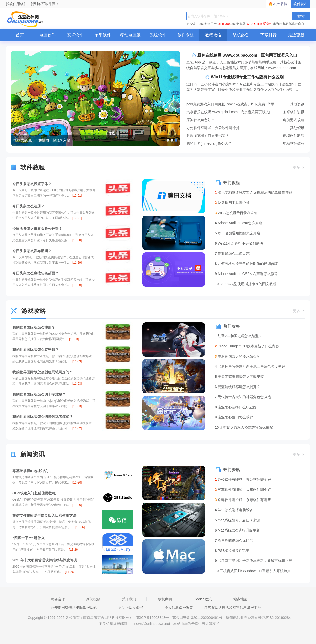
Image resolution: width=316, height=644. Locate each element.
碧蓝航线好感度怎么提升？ (238, 387)
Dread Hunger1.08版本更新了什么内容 (247, 346)
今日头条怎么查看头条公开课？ (37, 229)
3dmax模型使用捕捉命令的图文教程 (246, 284)
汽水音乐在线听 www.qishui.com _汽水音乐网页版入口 (245, 112)
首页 (20, 35)
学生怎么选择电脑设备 (234, 510)
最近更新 (296, 35)
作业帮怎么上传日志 (232, 253)
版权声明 (165, 599)
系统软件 (158, 35)
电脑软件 (47, 35)
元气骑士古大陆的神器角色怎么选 (243, 397)
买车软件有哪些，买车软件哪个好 (243, 490)
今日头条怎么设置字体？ (32, 184)
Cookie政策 (203, 599)
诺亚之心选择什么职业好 (236, 407)
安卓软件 (75, 35)
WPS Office (254, 24)
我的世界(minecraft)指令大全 (245, 144)
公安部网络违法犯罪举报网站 (74, 608)
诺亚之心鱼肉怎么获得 (234, 417)
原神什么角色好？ (245, 120)
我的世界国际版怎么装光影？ (36, 350)
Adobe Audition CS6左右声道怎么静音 (246, 274)
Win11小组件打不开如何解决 (239, 243)
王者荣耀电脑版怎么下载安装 (239, 377)
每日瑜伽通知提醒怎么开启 (238, 233)
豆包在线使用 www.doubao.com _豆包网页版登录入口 (244, 55)
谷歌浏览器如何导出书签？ (245, 136)
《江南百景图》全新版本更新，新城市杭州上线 (254, 561)
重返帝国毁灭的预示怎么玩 (238, 356)
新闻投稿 (93, 599)
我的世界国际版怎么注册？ (34, 327)
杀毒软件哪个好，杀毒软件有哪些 (243, 500)
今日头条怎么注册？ (28, 206)
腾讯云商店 (296, 24)
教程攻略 (213, 35)
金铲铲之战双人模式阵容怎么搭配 (244, 427)
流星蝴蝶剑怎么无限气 (234, 540)
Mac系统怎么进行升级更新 (237, 530)
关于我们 (129, 599)
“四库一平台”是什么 (28, 538)
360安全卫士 (208, 24)
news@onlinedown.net (152, 624)
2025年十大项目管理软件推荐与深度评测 (45, 560)
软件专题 (186, 35)
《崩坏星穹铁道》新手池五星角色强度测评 (250, 366)
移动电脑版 (130, 35)
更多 (299, 167)
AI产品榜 (280, 4)
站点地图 (240, 599)
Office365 (224, 24)
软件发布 (301, 4)
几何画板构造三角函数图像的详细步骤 (247, 264)
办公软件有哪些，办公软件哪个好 (245, 128)
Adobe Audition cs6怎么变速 (239, 223)
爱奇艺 (268, 24)
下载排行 (269, 35)
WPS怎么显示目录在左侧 (236, 213)
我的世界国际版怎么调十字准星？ (39, 394)
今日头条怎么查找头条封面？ (36, 273)
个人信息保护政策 (179, 608)
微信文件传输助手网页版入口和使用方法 (44, 516)
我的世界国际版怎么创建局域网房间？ (43, 372)
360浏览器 (238, 24)
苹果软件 (103, 35)
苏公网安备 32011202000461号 (198, 618)
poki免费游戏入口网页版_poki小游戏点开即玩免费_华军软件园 (245, 104)
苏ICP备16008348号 (153, 618)
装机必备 (241, 35)
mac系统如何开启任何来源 (237, 520)
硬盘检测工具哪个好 (232, 203)
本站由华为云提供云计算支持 (197, 624)
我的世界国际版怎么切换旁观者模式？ (43, 417)
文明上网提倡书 (131, 608)
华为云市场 (280, 24)
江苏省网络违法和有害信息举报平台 (233, 608)
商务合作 (58, 599)
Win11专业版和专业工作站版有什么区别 (244, 77)
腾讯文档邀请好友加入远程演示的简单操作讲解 (254, 192)
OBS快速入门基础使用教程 (34, 493)
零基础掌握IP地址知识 (30, 471)
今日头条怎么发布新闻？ (32, 251)
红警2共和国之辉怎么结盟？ (239, 336)
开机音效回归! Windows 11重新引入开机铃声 (253, 571)
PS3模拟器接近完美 (232, 551)
